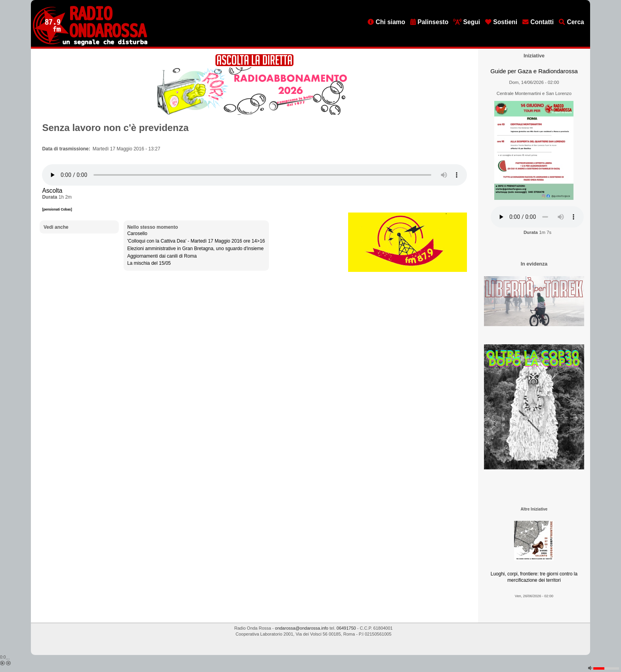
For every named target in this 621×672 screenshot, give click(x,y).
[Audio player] (254, 175)
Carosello (137, 233)
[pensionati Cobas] (57, 209)
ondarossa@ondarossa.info (302, 628)
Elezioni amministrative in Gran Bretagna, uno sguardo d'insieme (195, 249)
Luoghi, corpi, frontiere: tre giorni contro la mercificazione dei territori (534, 577)
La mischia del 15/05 (149, 263)
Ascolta (52, 191)
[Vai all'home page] (90, 44)
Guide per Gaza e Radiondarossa (534, 71)
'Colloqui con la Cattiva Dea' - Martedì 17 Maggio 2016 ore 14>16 (196, 241)
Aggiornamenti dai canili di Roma (162, 256)
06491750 (346, 628)
